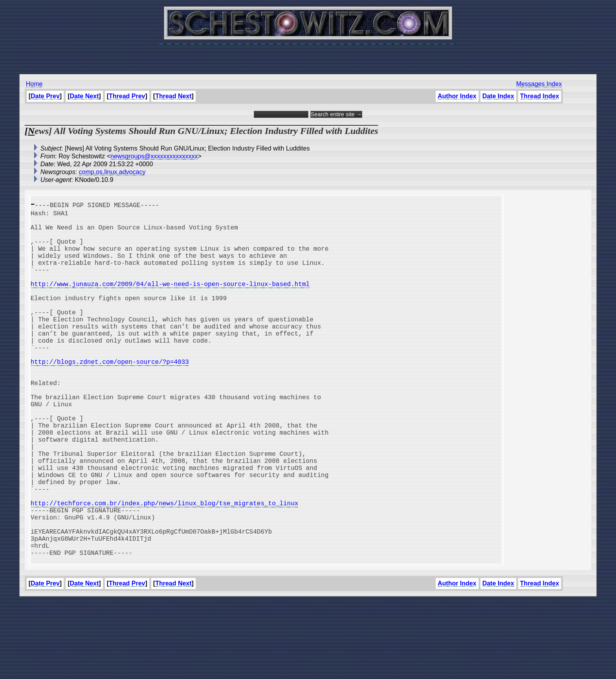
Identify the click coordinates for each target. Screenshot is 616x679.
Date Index (498, 96)
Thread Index (540, 96)
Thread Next (173, 96)
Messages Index (539, 84)
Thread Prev (127, 96)
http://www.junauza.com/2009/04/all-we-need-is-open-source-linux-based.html (170, 301)
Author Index (457, 96)
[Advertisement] (308, 55)
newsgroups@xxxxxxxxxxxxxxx (154, 156)
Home (34, 84)
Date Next (84, 96)
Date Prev (45, 96)
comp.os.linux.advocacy (112, 172)
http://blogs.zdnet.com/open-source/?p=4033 (110, 396)
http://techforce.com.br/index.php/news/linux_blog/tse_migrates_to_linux (165, 569)
